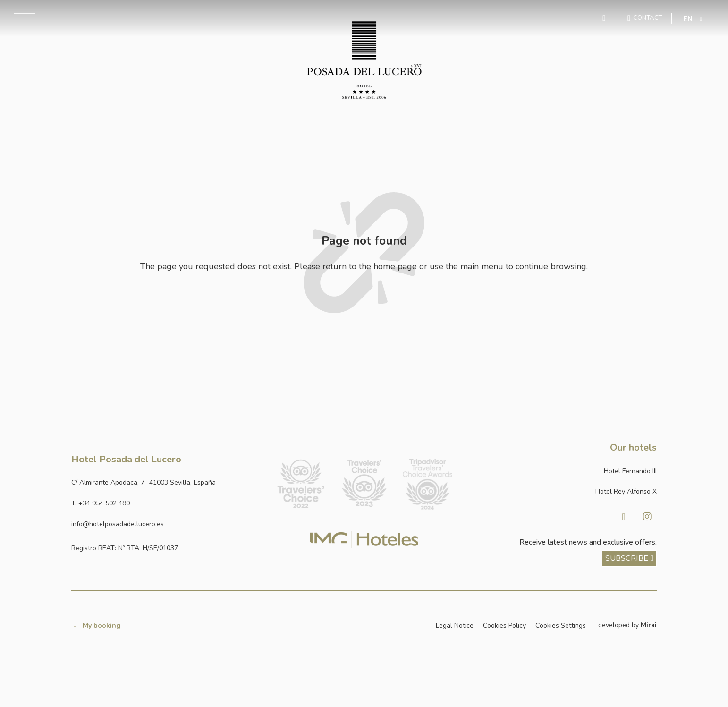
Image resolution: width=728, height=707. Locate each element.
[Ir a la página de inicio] (364, 60)
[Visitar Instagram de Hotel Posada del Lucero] (647, 517)
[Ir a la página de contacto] (645, 18)
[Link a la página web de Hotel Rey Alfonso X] (562, 492)
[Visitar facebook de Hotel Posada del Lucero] (624, 517)
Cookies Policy (504, 626)
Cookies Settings (561, 626)
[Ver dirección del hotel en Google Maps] (166, 483)
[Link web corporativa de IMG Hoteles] (364, 540)
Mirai (649, 625)
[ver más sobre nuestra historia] (629, 559)
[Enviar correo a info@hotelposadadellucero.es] (166, 524)
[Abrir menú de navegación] (25, 18)
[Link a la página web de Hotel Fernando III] (562, 471)
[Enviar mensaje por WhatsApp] (605, 18)
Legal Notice (455, 626)
